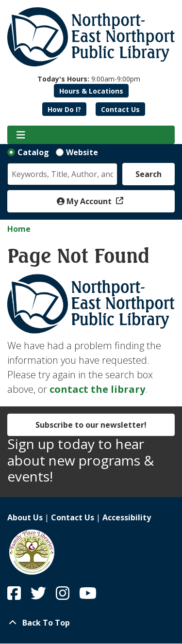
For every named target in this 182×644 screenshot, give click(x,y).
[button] (89, 79)
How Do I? (64, 109)
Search (149, 174)
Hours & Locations (91, 91)
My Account (85, 201)
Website (82, 152)
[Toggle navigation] (21, 135)
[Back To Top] (91, 623)
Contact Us (120, 109)
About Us (25, 517)
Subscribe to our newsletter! (91, 425)
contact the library (97, 389)
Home (19, 229)
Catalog (33, 152)
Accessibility (127, 517)
